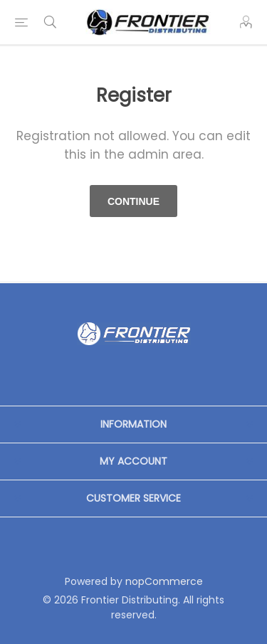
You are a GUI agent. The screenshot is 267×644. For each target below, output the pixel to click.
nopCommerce (164, 581)
